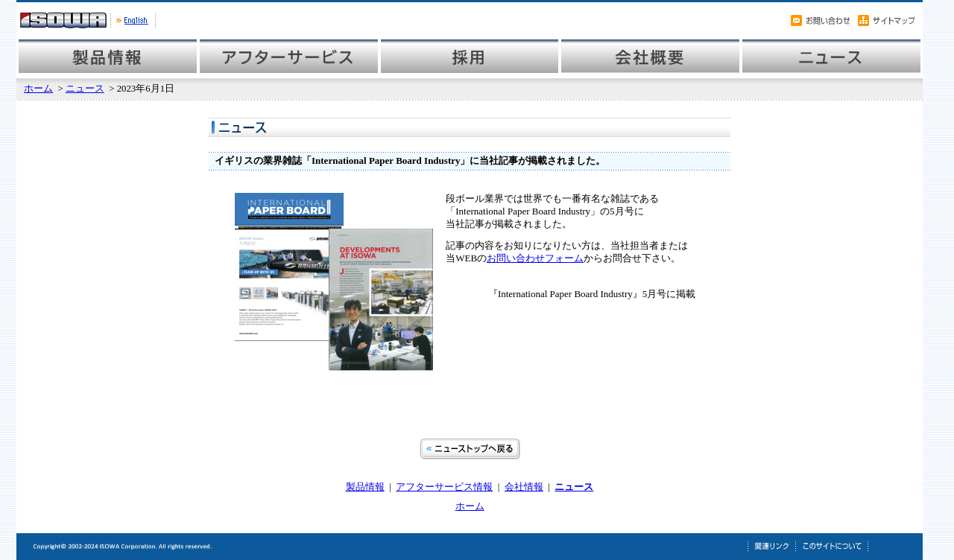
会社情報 (524, 487)
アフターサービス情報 (444, 487)
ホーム (38, 89)
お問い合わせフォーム (535, 258)
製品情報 (365, 487)
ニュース (85, 89)
